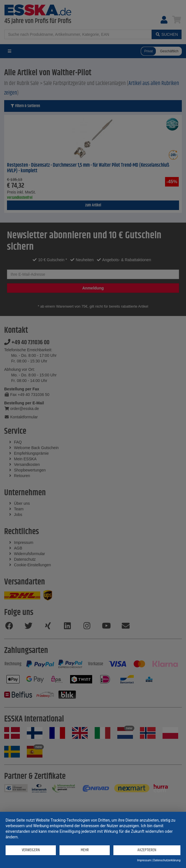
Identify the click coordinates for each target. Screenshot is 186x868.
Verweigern (31, 850)
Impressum (144, 860)
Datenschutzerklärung (167, 860)
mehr (85, 850)
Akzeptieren (147, 850)
